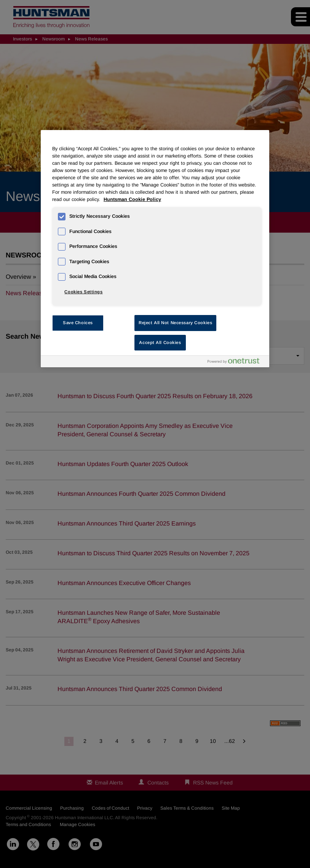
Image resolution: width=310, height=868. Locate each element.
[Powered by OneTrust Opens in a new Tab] (236, 362)
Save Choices (78, 323)
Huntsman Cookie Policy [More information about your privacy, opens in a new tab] (132, 199)
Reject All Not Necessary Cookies (175, 323)
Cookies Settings (83, 292)
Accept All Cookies (160, 342)
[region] (155, 249)
